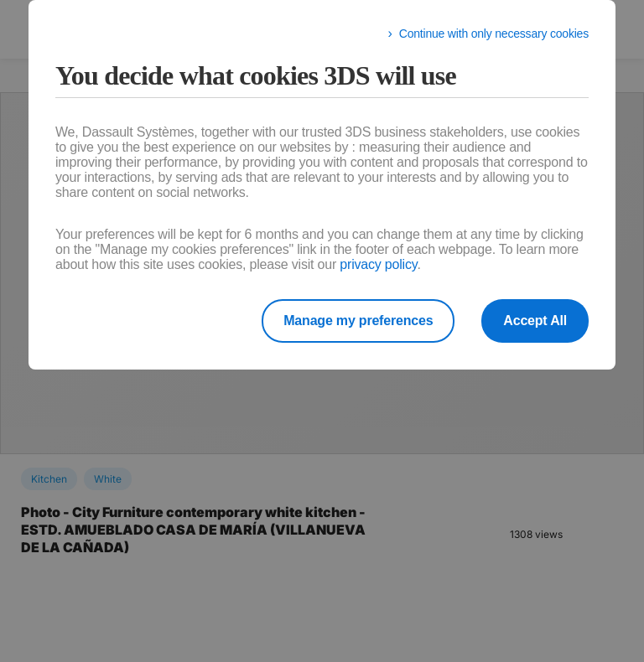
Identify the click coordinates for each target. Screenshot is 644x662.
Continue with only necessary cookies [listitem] (494, 34)
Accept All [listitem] (535, 321)
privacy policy (378, 264)
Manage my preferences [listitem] (358, 321)
